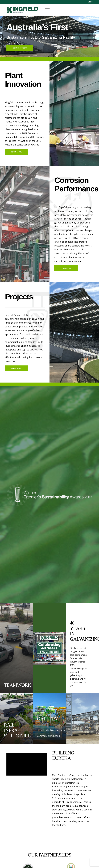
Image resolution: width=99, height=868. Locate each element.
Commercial (43, 736)
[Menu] (46, 10)
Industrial (55, 736)
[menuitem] (90, 2)
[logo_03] (22, 12)
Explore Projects (20, 48)
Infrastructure (44, 730)
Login (90, 2)
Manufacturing (58, 730)
